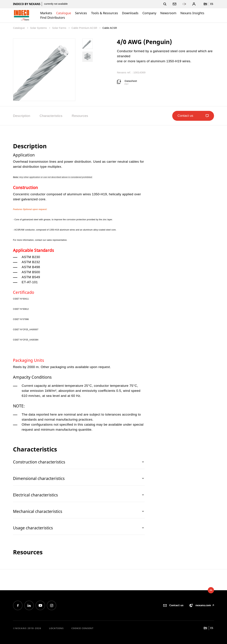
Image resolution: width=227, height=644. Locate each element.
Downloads (130, 13)
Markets (46, 13)
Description (22, 116)
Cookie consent (82, 628)
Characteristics (51, 116)
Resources (80, 116)
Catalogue (64, 13)
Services (81, 13)
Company (149, 13)
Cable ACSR (110, 28)
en (205, 4)
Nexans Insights (192, 13)
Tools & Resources (105, 13)
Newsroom (168, 13)
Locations (56, 628)
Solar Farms (59, 28)
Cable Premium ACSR (85, 28)
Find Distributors (53, 18)
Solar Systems (39, 28)
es (212, 4)
